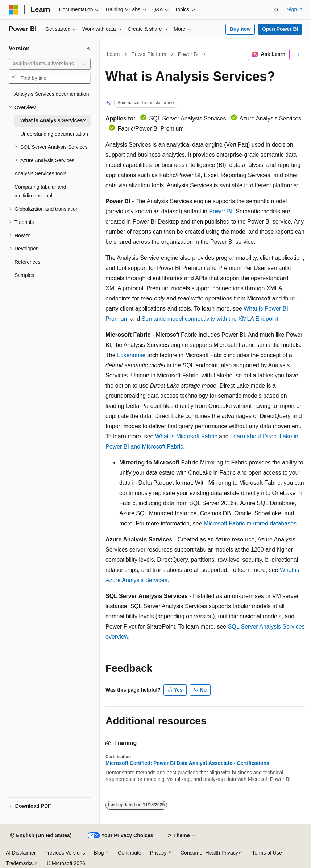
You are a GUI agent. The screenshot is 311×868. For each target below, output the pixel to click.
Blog (99, 853)
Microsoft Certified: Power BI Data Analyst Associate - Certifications (187, 763)
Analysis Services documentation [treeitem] (52, 94)
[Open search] (277, 10)
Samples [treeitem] (24, 275)
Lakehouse (131, 355)
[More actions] (299, 54)
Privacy (158, 853)
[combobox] (50, 64)
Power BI (188, 54)
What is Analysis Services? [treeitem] (53, 120)
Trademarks (19, 863)
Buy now (240, 29)
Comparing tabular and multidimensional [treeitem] (40, 191)
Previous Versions (65, 853)
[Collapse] (89, 49)
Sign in (295, 9)
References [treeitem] (28, 262)
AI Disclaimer (21, 853)
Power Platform (149, 54)
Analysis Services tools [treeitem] (40, 173)
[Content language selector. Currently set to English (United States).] (41, 836)
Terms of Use (267, 853)
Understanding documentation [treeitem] (54, 134)
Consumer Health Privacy (209, 853)
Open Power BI (280, 29)
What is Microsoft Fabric (186, 436)
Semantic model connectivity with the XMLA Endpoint (210, 319)
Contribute (130, 853)
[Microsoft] (13, 10)
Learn (113, 54)
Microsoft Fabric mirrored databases (250, 523)
